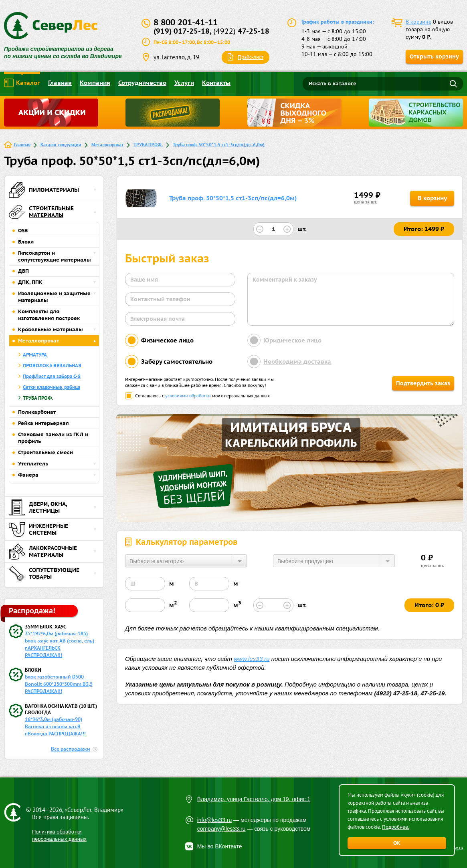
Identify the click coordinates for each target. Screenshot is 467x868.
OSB (23, 231)
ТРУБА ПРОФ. (148, 144)
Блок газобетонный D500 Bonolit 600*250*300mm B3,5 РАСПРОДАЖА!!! (59, 684)
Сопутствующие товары (44, 574)
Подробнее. (396, 827)
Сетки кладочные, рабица (52, 387)
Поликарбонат (37, 412)
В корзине (418, 22)
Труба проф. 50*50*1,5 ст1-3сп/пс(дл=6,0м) (219, 144)
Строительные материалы (41, 212)
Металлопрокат (107, 144)
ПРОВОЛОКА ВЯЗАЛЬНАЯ (52, 366)
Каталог (22, 83)
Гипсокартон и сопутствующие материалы (55, 256)
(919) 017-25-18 (182, 31)
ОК (397, 843)
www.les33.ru (252, 659)
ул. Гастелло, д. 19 (176, 57)
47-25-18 (241, 31)
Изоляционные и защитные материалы (54, 297)
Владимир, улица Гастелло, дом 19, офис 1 (254, 799)
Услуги (184, 83)
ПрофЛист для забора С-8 (52, 376)
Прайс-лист (251, 57)
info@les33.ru (215, 820)
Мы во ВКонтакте (220, 846)
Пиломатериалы (44, 190)
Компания (95, 83)
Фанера (28, 475)
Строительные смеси (45, 452)
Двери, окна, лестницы (38, 508)
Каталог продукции (61, 144)
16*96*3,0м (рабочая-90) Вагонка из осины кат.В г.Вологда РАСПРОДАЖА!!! (55, 726)
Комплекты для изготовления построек (49, 315)
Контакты (216, 83)
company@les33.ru (221, 829)
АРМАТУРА (35, 355)
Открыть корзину (434, 56)
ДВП (23, 271)
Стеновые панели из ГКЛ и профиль (53, 438)
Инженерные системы (38, 530)
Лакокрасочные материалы (43, 552)
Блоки (26, 242)
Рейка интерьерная (43, 423)
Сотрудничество (142, 83)
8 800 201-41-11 (186, 22)
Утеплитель (33, 464)
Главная (60, 83)
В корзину (432, 198)
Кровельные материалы (51, 329)
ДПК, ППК (30, 282)
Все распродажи (71, 749)
